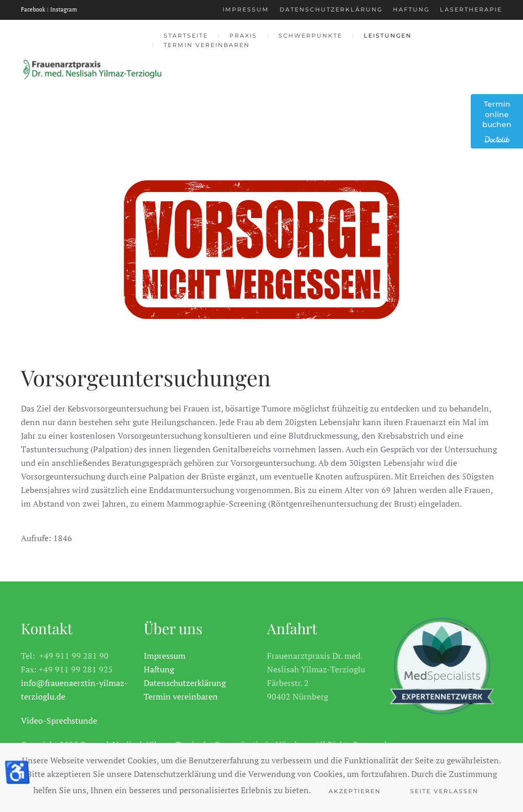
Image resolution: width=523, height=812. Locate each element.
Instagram (64, 9)
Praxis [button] (243, 36)
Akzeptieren (355, 791)
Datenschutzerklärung (331, 9)
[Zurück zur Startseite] (92, 70)
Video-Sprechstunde (59, 720)
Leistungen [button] (388, 36)
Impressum (246, 9)
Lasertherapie (471, 9)
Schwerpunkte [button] (310, 36)
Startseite (186, 36)
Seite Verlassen (444, 791)
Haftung (411, 9)
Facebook (34, 9)
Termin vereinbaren (207, 45)
